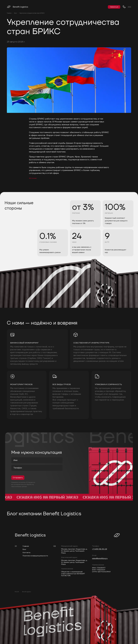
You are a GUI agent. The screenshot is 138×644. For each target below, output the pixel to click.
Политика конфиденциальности (35, 556)
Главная (9, 13)
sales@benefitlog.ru (100, 558)
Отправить (18, 478)
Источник (33, 178)
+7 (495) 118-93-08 (100, 549)
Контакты (26, 553)
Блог (15, 13)
